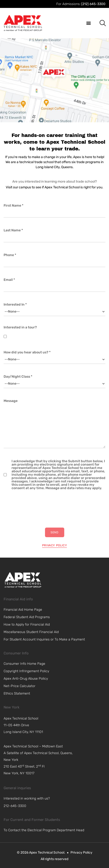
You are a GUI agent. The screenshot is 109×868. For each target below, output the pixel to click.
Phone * (10, 255)
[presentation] (40, 509)
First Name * (13, 206)
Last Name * (13, 230)
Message (11, 401)
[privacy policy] (54, 545)
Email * (9, 280)
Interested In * (15, 305)
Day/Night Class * (18, 377)
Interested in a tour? (20, 327)
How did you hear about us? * (27, 352)
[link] (23, 580)
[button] (89, 23)
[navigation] (41, 725)
